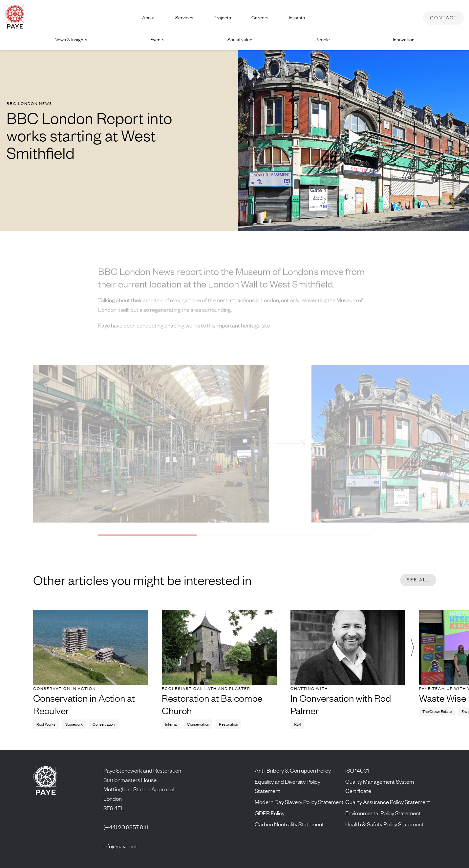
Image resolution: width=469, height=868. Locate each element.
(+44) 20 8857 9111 (126, 827)
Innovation (404, 40)
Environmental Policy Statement (383, 813)
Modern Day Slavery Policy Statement (299, 802)
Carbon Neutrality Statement (289, 824)
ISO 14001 (357, 770)
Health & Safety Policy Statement (384, 824)
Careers (260, 18)
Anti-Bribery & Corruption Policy (293, 770)
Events (157, 40)
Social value (240, 40)
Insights (297, 18)
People (323, 40)
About (149, 18)
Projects (222, 18)
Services (184, 18)
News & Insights (71, 40)
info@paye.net (120, 846)
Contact (444, 18)
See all (418, 580)
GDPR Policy (270, 813)
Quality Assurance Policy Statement (388, 802)
